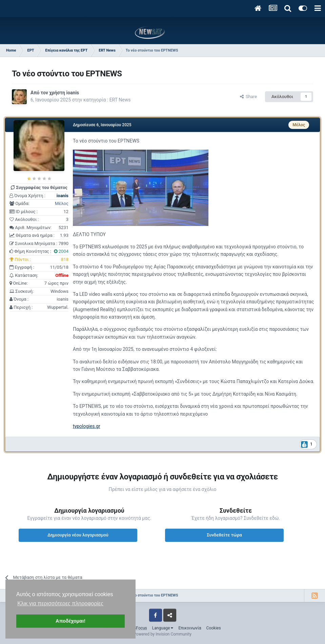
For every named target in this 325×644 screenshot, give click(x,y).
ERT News (120, 100)
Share (249, 97)
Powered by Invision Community (162, 634)
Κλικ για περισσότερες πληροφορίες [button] (60, 603)
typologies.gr (87, 426)
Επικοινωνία (190, 628)
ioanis (73, 93)
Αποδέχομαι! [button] (70, 621)
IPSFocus (138, 628)
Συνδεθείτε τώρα (224, 535)
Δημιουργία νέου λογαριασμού (78, 535)
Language (163, 628)
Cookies (214, 628)
